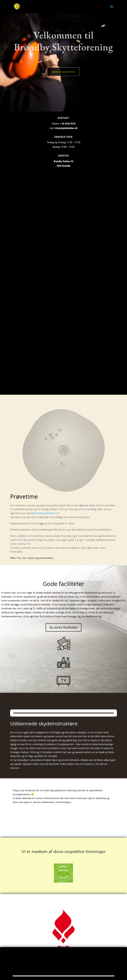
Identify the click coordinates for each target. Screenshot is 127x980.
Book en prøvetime (64, 72)
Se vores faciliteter (63, 627)
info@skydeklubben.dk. (48, 513)
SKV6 (32, 536)
